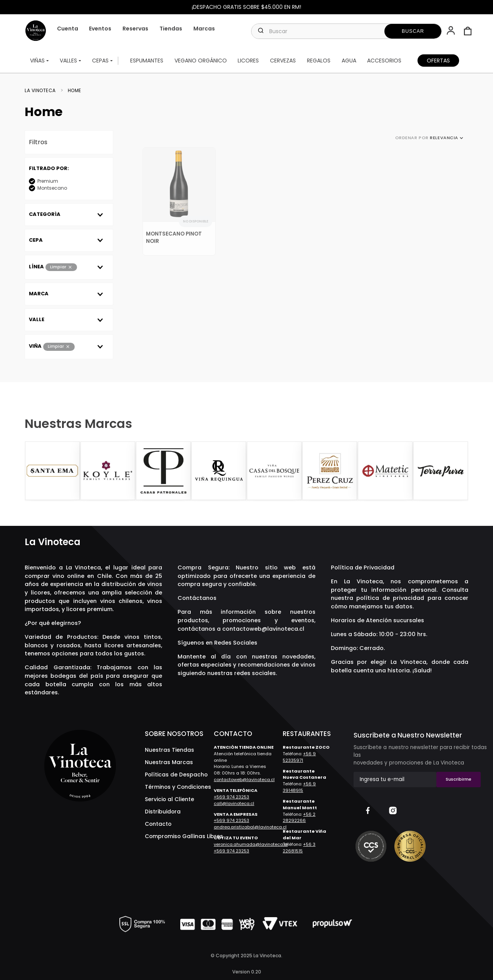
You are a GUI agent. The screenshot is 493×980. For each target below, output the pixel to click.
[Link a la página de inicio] (43, 92)
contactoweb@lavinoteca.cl (263, 629)
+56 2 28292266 (299, 818)
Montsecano (52, 189)
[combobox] (346, 31)
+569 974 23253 (231, 797)
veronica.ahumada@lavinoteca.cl (251, 844)
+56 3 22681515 (299, 848)
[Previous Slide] (32, 471)
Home (75, 92)
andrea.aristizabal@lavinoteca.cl (250, 827)
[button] (452, 31)
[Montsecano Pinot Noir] (179, 203)
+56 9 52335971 (299, 757)
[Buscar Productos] (413, 31)
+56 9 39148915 (299, 787)
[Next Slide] (461, 471)
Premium (48, 182)
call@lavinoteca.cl (234, 803)
